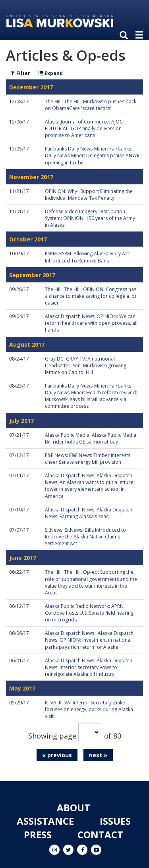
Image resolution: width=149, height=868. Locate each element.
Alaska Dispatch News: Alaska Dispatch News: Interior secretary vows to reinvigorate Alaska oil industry (89, 667)
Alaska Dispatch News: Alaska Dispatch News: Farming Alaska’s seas (89, 513)
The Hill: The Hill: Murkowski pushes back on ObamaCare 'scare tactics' (91, 105)
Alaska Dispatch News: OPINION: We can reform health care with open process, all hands (91, 323)
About (74, 807)
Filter (20, 73)
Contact (100, 834)
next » (98, 755)
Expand (51, 73)
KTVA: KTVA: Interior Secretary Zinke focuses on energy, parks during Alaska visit (89, 709)
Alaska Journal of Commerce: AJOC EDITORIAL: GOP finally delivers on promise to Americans (84, 128)
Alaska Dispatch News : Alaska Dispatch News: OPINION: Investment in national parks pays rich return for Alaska (89, 640)
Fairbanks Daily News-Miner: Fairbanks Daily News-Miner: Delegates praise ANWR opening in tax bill (92, 155)
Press (38, 834)
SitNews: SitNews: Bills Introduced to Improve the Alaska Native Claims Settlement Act (85, 537)
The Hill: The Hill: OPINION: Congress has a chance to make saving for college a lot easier (91, 296)
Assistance (45, 821)
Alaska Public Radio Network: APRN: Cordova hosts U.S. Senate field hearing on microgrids (89, 613)
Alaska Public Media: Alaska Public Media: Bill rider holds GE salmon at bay (91, 438)
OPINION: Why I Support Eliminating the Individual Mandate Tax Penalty (89, 195)
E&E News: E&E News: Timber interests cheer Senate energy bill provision (88, 459)
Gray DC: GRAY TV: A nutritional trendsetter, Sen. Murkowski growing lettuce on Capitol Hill (86, 366)
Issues (115, 821)
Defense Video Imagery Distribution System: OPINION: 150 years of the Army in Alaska (90, 218)
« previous (57, 755)
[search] (126, 36)
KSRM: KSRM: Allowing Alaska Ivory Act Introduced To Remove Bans (87, 257)
